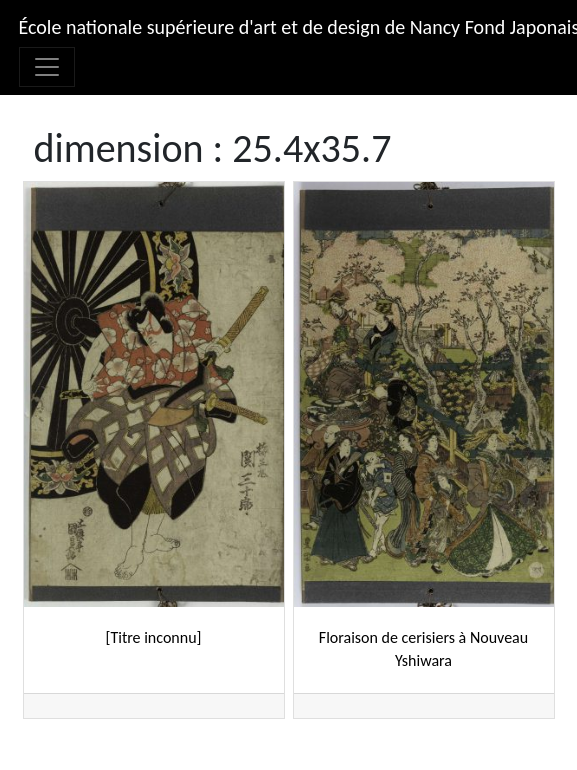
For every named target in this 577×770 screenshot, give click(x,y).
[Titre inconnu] (154, 637)
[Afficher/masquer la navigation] (47, 67)
